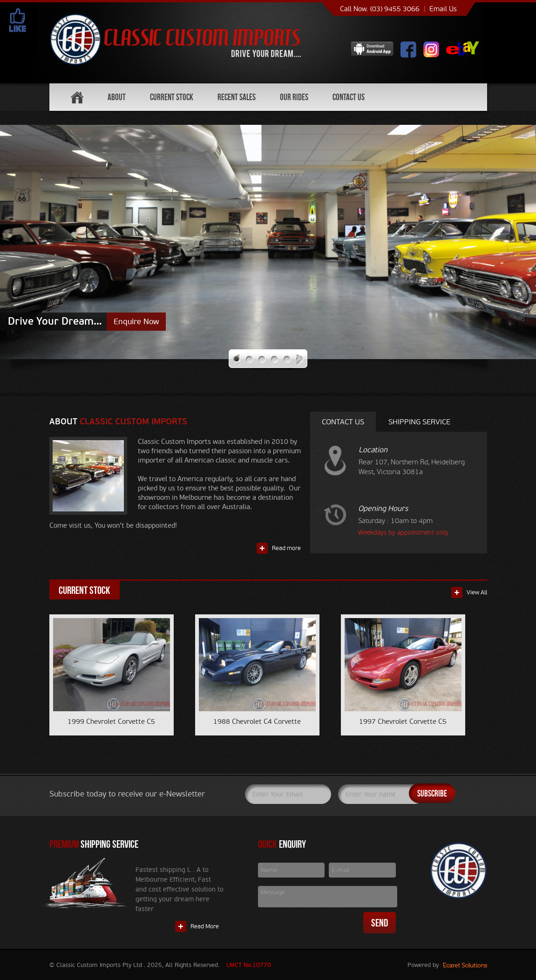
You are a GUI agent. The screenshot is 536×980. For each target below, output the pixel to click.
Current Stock (172, 97)
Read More (205, 926)
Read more (286, 548)
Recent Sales (237, 97)
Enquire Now (136, 322)
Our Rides (294, 97)
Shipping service (419, 422)
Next (300, 360)
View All (477, 592)
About (117, 97)
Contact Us (349, 97)
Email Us (443, 9)
